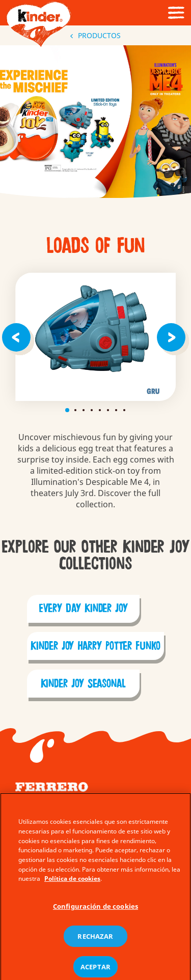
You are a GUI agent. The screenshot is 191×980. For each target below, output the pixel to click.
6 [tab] (108, 410)
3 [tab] (84, 410)
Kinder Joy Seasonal (83, 684)
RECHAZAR (95, 945)
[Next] (173, 337)
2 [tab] (75, 410)
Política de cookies (72, 888)
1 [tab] (67, 410)
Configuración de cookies (95, 915)
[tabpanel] (95, 337)
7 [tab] (116, 410)
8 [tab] (124, 410)
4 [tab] (92, 410)
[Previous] (18, 337)
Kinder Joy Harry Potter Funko (95, 646)
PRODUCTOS (95, 35)
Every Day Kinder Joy (83, 609)
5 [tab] (100, 410)
